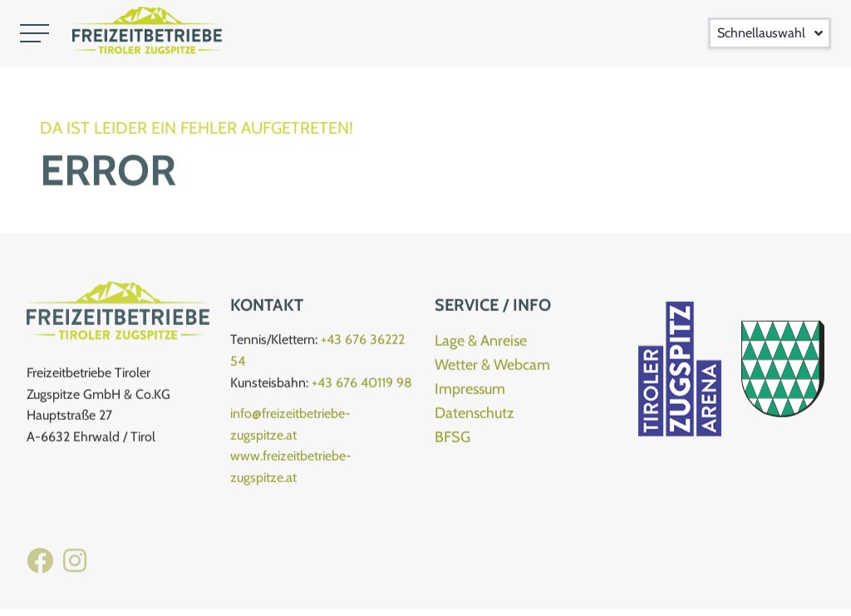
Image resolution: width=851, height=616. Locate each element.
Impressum (470, 392)
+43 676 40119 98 (362, 385)
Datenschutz (474, 416)
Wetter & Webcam (492, 368)
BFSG (453, 440)
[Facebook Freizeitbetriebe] (40, 571)
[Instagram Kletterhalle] (75, 571)
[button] (34, 33)
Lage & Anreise (481, 344)
